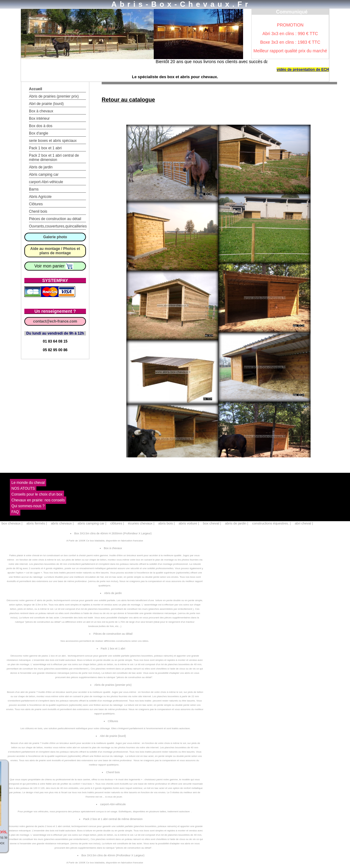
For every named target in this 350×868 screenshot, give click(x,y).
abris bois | (167, 523)
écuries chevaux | (141, 523)
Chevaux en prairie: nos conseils (38, 500)
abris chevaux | (63, 523)
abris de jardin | (237, 523)
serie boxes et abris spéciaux (53, 141)
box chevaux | (12, 523)
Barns (34, 189)
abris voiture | (189, 523)
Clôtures (36, 204)
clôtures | (118, 523)
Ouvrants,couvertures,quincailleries (58, 226)
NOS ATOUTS (23, 488)
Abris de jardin (41, 167)
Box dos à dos (41, 126)
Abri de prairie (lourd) (46, 104)
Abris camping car (44, 175)
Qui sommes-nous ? (28, 506)
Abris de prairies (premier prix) (54, 96)
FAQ (15, 512)
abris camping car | (92, 523)
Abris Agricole (40, 197)
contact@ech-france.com (55, 321)
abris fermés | (37, 523)
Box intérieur (39, 119)
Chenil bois (38, 211)
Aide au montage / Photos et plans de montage (55, 251)
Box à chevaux (41, 111)
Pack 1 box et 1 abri (45, 148)
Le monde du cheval (28, 483)
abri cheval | (304, 523)
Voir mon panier (54, 266)
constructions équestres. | (272, 523)
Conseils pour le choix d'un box (37, 494)
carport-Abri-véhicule (46, 182)
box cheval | (213, 523)
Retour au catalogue (128, 100)
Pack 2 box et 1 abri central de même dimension (54, 158)
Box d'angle (39, 133)
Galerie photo (55, 237)
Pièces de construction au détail (55, 219)
